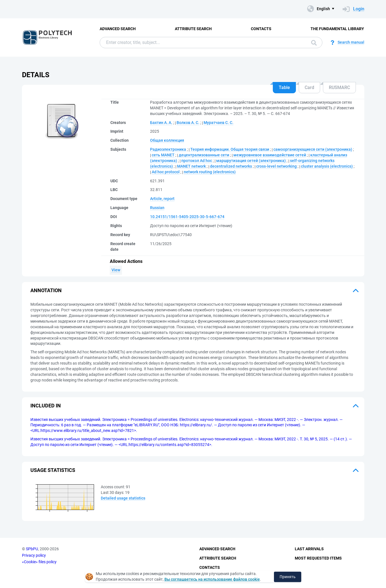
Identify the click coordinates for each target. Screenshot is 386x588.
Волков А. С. (188, 123)
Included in (46, 406)
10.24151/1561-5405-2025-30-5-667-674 (187, 217)
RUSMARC (339, 87)
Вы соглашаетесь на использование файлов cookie (212, 579)
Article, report (162, 199)
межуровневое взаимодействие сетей (270, 155)
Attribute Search (193, 29)
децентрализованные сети (204, 155)
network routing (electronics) (210, 172)
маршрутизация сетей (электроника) (251, 161)
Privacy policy (34, 555)
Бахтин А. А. (161, 123)
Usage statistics (53, 470)
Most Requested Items (318, 558)
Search (314, 43)
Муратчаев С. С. (218, 123)
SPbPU (32, 549)
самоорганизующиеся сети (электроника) (313, 149)
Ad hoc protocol (166, 172)
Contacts (261, 29)
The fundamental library (337, 29)
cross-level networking (276, 166)
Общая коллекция (167, 140)
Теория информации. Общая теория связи (230, 149)
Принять (288, 577)
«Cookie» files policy (39, 562)
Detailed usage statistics (123, 498)
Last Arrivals (309, 549)
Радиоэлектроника (168, 149)
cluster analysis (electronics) (327, 166)
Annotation (46, 290)
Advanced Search (118, 29)
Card (309, 87)
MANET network (191, 166)
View (116, 270)
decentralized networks (231, 166)
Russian (157, 208)
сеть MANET (163, 155)
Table (284, 87)
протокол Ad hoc (197, 161)
